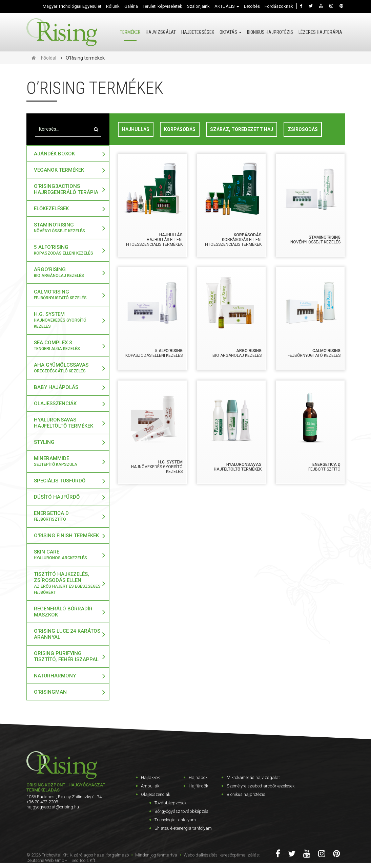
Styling (44, 442)
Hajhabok (198, 777)
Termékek (130, 32)
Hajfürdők (198, 786)
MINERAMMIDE (68, 461)
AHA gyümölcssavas (68, 368)
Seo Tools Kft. (84, 860)
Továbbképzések (170, 803)
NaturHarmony (55, 676)
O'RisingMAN (50, 692)
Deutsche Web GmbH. (47, 860)
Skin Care (68, 555)
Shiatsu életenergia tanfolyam (183, 828)
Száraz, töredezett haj (242, 129)
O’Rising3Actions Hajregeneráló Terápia (66, 189)
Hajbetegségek (198, 32)
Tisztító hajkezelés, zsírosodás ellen (68, 583)
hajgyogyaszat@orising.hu (53, 807)
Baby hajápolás (56, 387)
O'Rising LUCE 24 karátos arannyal (67, 634)
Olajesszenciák (55, 404)
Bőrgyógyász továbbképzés (181, 811)
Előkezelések (51, 209)
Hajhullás (136, 129)
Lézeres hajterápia (320, 32)
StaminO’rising (68, 228)
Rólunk (113, 6)
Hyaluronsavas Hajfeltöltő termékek (64, 423)
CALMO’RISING (68, 295)
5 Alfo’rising (68, 250)
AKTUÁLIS (227, 6)
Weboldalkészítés (201, 855)
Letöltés (252, 6)
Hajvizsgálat (161, 32)
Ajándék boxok (54, 154)
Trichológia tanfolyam (175, 820)
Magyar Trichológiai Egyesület (72, 6)
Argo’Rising (68, 273)
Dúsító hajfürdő (57, 497)
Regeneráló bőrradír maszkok (63, 612)
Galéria (131, 6)
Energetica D (68, 516)
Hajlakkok (150, 777)
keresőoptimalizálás (239, 855)
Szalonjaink (198, 6)
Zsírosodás (303, 129)
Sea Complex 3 (68, 346)
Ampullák (150, 786)
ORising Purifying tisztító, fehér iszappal (66, 656)
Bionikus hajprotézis (270, 32)
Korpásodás (180, 129)
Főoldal (49, 58)
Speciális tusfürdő (60, 481)
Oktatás (231, 32)
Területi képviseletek (162, 6)
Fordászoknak (279, 6)
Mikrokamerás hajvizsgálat (253, 777)
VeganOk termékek (59, 170)
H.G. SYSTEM (68, 320)
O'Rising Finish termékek (66, 536)
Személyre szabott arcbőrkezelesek (261, 786)
